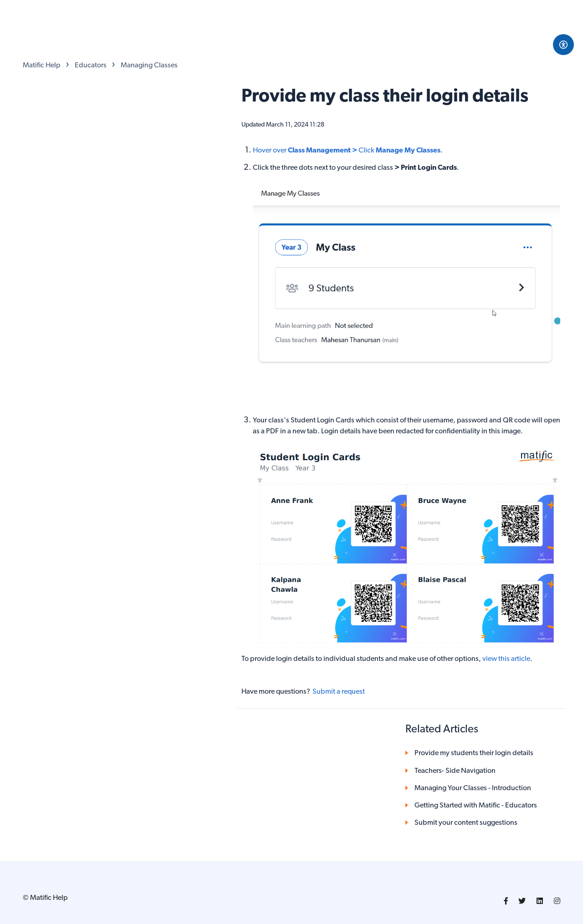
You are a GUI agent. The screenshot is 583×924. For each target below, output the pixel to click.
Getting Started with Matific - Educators (476, 806)
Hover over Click (347, 151)
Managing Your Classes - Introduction (473, 788)
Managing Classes (149, 66)
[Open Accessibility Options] (563, 45)
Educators (91, 66)
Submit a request (339, 692)
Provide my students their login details (474, 753)
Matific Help (42, 66)
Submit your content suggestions (466, 823)
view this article (506, 659)
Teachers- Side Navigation (455, 771)
